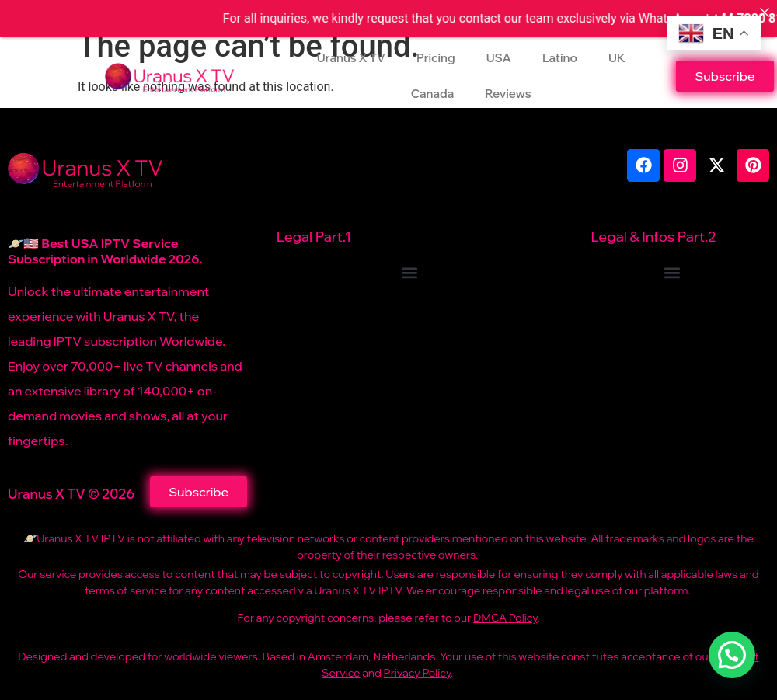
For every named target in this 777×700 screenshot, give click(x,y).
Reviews (508, 94)
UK (617, 58)
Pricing (436, 58)
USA (499, 58)
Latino (560, 58)
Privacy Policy (417, 673)
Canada (432, 94)
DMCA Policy (505, 618)
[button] (410, 272)
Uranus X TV (351, 58)
